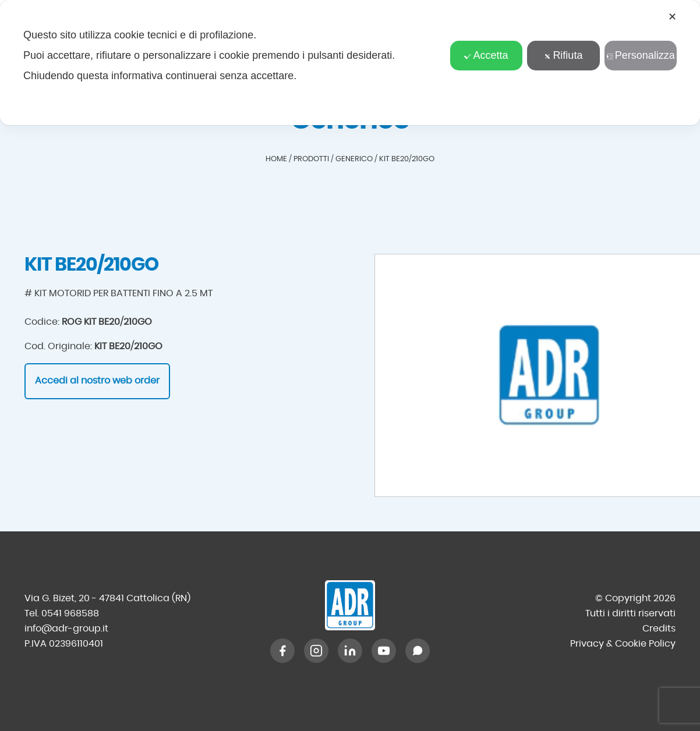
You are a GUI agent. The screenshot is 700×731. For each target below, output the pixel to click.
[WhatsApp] (418, 651)
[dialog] (350, 63)
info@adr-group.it (66, 629)
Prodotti (311, 159)
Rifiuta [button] (563, 55)
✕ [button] (672, 17)
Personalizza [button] (641, 55)
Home (276, 159)
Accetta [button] (486, 55)
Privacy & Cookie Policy (623, 644)
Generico (354, 159)
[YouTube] (384, 651)
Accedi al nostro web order (97, 381)
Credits (659, 629)
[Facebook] (282, 651)
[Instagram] (316, 651)
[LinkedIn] (350, 651)
